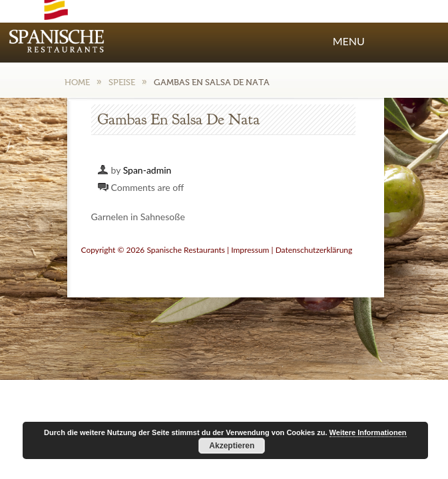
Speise (122, 82)
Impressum (250, 250)
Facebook (369, 13)
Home (77, 82)
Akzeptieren (232, 446)
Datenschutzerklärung (314, 250)
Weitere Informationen (368, 432)
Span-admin (147, 170)
